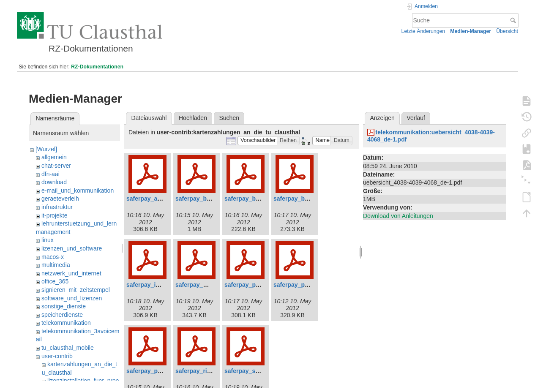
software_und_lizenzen (72, 298)
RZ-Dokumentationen (97, 67)
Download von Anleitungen (398, 216)
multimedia (56, 265)
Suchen (229, 118)
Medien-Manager (471, 31)
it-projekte (54, 215)
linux (48, 240)
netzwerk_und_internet (71, 273)
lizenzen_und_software (72, 248)
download (54, 182)
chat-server (56, 166)
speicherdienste (62, 315)
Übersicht (507, 31)
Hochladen (193, 118)
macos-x (53, 257)
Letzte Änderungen (423, 31)
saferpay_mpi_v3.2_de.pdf (212, 285)
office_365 (55, 281)
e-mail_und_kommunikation (78, 191)
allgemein (54, 157)
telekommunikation (66, 323)
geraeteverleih (60, 199)
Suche (514, 20)
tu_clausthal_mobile (68, 348)
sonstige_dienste (64, 306)
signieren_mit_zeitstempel (76, 290)
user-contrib (57, 356)
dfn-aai (50, 174)
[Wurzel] (46, 149)
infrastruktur (57, 207)
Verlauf (416, 118)
